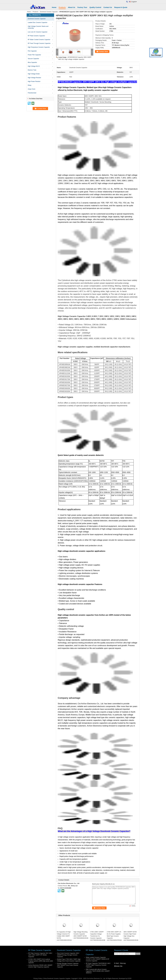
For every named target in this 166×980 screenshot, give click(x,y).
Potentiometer (32, 93)
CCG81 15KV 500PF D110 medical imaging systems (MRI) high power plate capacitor (41, 961)
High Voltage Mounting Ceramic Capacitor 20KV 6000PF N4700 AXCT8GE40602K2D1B (81, 935)
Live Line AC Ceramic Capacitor (38, 32)
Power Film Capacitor (34, 55)
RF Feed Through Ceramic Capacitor (39, 43)
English (134, 2)
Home (54, 7)
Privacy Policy (38, 979)
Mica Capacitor (32, 62)
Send (138, 954)
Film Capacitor (32, 51)
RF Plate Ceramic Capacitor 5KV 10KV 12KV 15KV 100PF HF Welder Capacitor (40, 955)
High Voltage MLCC (34, 66)
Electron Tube (32, 70)
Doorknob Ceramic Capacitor (49, 12)
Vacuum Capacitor (33, 59)
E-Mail (116, 963)
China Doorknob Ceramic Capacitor (54, 979)
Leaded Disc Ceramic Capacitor (38, 22)
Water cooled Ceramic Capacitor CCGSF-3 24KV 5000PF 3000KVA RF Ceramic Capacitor (98, 959)
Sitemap (123, 963)
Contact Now (103, 52)
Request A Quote (121, 7)
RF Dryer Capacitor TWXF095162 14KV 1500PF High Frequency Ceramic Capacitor (98, 965)
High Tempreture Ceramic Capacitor (39, 47)
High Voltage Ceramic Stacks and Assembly (38, 27)
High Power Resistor (34, 81)
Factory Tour (82, 7)
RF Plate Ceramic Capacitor (36, 36)
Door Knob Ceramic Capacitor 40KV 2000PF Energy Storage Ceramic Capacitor (68, 955)
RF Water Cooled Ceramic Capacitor (39, 40)
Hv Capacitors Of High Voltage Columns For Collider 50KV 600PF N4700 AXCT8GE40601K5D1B (64, 936)
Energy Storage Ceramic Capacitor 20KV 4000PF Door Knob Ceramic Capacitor (68, 965)
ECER (130, 979)
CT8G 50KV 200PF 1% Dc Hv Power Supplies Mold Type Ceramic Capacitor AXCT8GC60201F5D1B (114, 936)
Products (62, 7)
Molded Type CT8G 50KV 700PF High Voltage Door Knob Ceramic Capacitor (69, 960)
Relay (30, 85)
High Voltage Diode (34, 74)
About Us (72, 7)
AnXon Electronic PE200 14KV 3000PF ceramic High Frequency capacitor (40, 966)
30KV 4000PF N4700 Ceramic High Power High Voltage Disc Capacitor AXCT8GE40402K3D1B (131, 936)
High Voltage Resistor (34, 78)
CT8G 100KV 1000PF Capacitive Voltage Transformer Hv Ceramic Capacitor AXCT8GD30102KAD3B (98, 936)
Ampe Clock (32, 89)
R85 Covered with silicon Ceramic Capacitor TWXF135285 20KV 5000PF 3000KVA (98, 971)
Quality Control (95, 7)
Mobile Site (118, 966)
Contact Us (108, 7)
